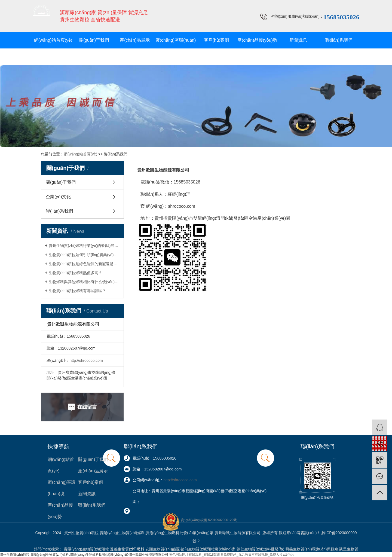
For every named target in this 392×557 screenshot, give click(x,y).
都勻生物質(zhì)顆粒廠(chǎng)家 (208, 549)
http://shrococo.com (86, 360)
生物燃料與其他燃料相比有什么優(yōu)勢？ (84, 282)
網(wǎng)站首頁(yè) (53, 40)
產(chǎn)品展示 (135, 40)
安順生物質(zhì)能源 (163, 549)
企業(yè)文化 (58, 197)
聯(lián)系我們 (339, 40)
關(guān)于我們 (94, 40)
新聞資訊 (298, 40)
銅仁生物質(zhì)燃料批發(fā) (260, 549)
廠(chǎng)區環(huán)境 (176, 48)
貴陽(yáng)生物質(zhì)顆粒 (86, 549)
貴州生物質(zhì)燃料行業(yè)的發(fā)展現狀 (84, 246)
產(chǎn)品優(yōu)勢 (257, 40)
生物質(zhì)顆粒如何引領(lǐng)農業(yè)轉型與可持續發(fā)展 (84, 255)
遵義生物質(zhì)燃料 (127, 549)
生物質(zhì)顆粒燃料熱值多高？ (75, 273)
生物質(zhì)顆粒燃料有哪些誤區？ (77, 291)
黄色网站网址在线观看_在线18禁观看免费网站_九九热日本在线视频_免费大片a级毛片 (232, 555)
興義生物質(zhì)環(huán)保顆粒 (312, 549)
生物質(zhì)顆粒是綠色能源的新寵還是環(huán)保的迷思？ (84, 264)
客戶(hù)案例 (216, 40)
